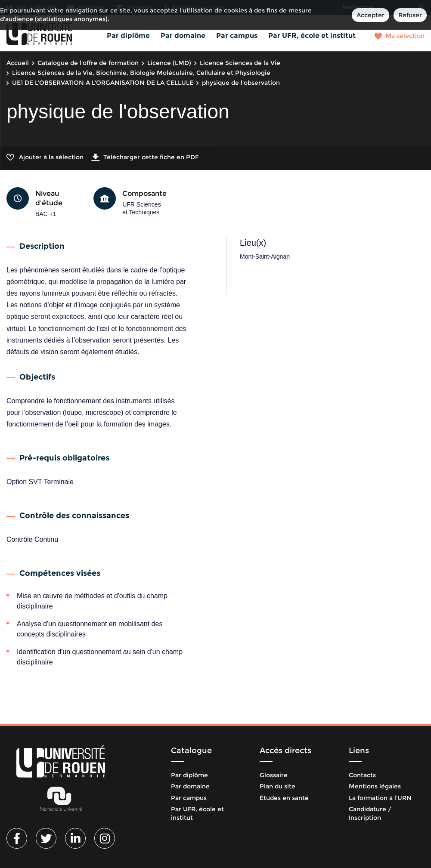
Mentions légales (375, 786)
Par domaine (183, 36)
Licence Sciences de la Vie (240, 63)
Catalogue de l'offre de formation (88, 63)
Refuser (410, 15)
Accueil (18, 63)
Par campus (237, 36)
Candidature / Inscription (370, 813)
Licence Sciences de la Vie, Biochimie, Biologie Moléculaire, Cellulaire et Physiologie (141, 73)
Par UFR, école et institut (312, 36)
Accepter (371, 15)
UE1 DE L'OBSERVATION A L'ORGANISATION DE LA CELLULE (103, 83)
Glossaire (274, 775)
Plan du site (278, 786)
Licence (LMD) (169, 63)
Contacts (362, 775)
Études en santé (284, 798)
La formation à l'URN (380, 798)
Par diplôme (128, 36)
